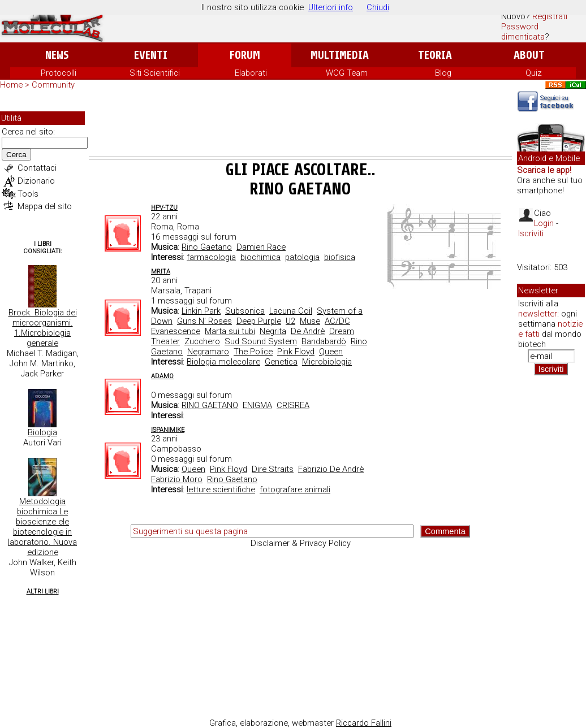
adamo (162, 376)
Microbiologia (327, 362)
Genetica (281, 362)
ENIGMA (257, 405)
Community (53, 85)
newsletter (538, 314)
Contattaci (37, 168)
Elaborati (251, 73)
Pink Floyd (296, 352)
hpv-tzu (164, 208)
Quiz (534, 73)
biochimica (260, 257)
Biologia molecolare (223, 362)
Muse (310, 321)
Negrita (273, 331)
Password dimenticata (523, 32)
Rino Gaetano (207, 247)
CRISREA (293, 405)
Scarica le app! (544, 170)
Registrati (550, 16)
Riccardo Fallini (364, 723)
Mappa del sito (45, 206)
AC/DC (337, 321)
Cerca (16, 155)
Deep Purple (259, 321)
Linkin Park (201, 311)
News (57, 55)
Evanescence (176, 331)
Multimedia (340, 55)
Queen (331, 352)
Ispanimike (168, 430)
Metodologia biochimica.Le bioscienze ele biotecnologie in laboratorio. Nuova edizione (42, 527)
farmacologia (211, 257)
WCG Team (347, 73)
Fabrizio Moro (177, 479)
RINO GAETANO (210, 405)
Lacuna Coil (291, 311)
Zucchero (202, 341)
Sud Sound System (261, 341)
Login (544, 223)
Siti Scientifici (155, 73)
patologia (302, 257)
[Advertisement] (300, 125)
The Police (253, 352)
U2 (290, 321)
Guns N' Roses (204, 321)
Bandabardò (324, 341)
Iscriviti (531, 233)
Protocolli (59, 73)
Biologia (42, 432)
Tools (28, 194)
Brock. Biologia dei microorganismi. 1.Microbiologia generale (43, 328)
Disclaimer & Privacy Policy (301, 543)
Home (11, 85)
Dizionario (36, 181)
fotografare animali (295, 489)
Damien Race (261, 247)
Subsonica (245, 311)
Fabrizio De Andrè (331, 469)
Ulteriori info (331, 7)
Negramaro (208, 352)
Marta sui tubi (230, 331)
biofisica (340, 257)
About (529, 55)
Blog (443, 73)
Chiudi (378, 7)
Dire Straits (273, 469)
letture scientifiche (221, 489)
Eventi (151, 55)
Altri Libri (43, 591)
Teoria (435, 55)
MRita (161, 272)
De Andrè (308, 331)
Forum (245, 55)
